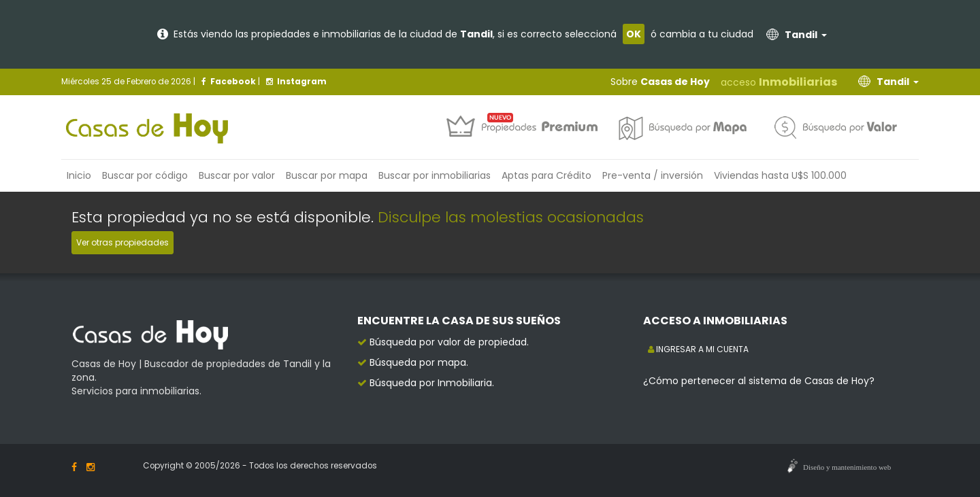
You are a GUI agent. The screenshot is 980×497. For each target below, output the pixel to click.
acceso (779, 82)
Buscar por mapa (327, 175)
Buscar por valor (237, 175)
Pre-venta (653, 175)
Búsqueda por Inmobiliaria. (432, 383)
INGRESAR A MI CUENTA (698, 349)
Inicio (79, 175)
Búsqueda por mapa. (419, 362)
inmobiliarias (435, 175)
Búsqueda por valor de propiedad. (449, 342)
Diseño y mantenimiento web (847, 467)
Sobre (660, 82)
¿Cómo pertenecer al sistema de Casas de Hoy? (759, 381)
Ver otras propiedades (122, 242)
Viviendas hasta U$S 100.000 (780, 175)
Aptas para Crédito (546, 175)
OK (634, 34)
